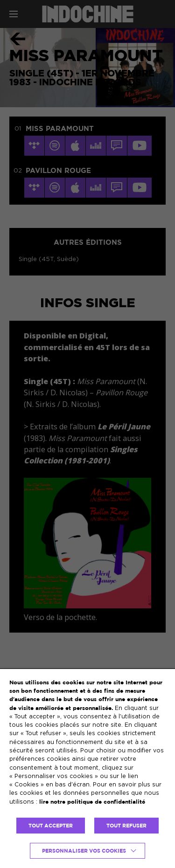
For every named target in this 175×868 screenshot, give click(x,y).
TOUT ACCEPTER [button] (51, 826)
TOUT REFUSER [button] (126, 826)
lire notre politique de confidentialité (92, 802)
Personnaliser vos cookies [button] (84, 851)
